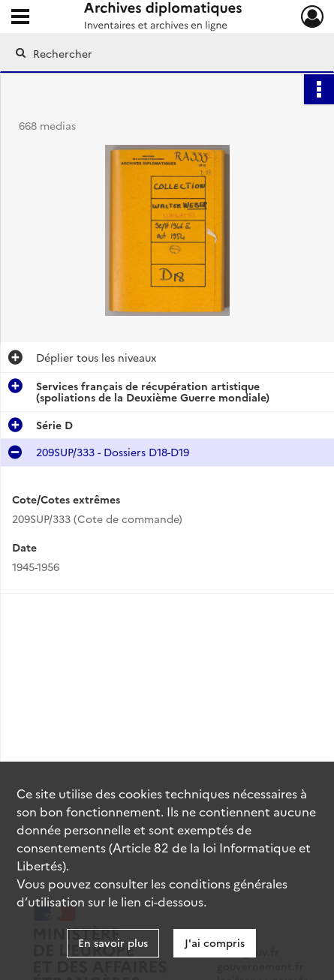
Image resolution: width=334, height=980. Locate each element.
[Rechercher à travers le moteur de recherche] (162, 53)
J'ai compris (215, 942)
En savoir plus (113, 942)
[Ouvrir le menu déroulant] (20, 18)
